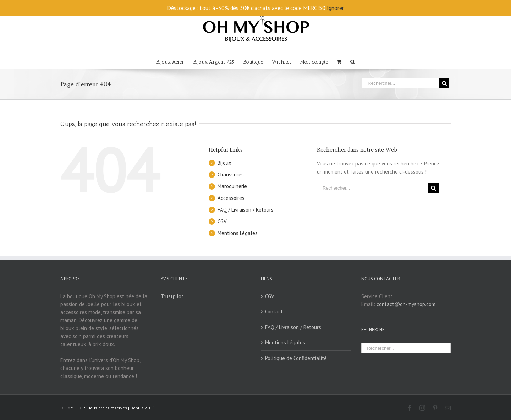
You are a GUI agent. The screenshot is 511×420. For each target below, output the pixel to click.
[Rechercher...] (400, 83)
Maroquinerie (232, 186)
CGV (222, 221)
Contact (274, 312)
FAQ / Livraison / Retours (246, 210)
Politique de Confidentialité (296, 358)
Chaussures (231, 174)
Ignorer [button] (335, 8)
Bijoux (224, 163)
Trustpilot (172, 296)
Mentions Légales (238, 233)
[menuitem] (175, 61)
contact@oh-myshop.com (406, 304)
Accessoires (231, 198)
